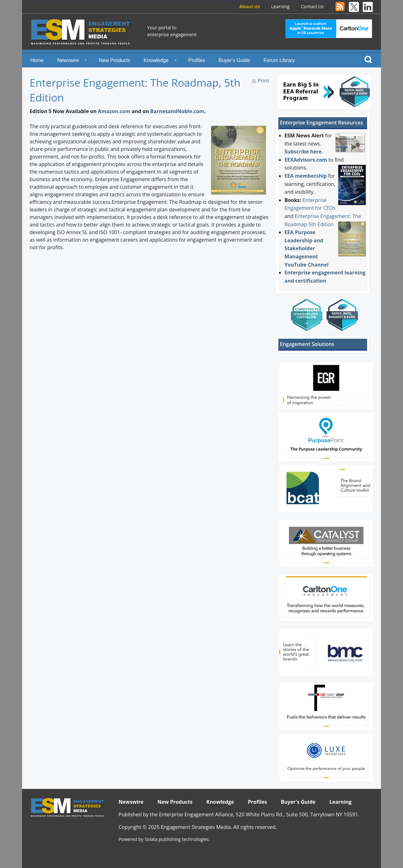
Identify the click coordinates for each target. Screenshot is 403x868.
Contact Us (312, 6)
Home (37, 60)
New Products (115, 60)
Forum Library (279, 60)
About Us (250, 6)
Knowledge (156, 60)
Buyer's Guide (234, 60)
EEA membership (306, 176)
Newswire (68, 60)
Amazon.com (114, 111)
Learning (280, 6)
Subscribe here (303, 152)
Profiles (197, 60)
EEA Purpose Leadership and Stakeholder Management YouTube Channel (307, 248)
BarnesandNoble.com (177, 111)
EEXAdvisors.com (306, 160)
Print (264, 81)
